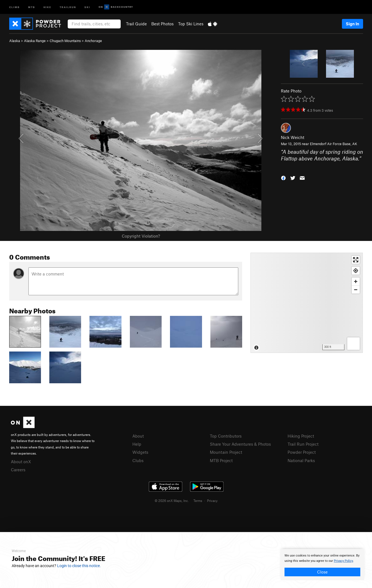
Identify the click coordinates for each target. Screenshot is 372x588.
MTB (32, 7)
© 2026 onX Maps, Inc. (172, 501)
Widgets (140, 452)
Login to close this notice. (79, 566)
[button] (283, 178)
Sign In (352, 24)
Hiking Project (301, 436)
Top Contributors (226, 436)
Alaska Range (35, 41)
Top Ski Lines (191, 24)
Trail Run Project (303, 444)
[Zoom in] (356, 281)
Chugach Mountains (65, 41)
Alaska (15, 41)
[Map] (307, 303)
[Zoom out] (356, 290)
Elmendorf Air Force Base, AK (334, 144)
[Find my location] (356, 271)
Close (322, 572)
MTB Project (221, 460)
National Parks (301, 460)
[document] (322, 565)
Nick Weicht (293, 137)
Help (137, 444)
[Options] (353, 344)
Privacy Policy (343, 561)
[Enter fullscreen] (356, 260)
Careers (18, 470)
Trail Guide (136, 24)
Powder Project (302, 452)
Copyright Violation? (141, 236)
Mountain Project (226, 452)
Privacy (212, 501)
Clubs (138, 460)
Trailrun (68, 7)
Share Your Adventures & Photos (240, 444)
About (138, 436)
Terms (198, 501)
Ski (87, 7)
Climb (14, 7)
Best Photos (162, 24)
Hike (47, 7)
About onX (21, 462)
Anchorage (93, 41)
